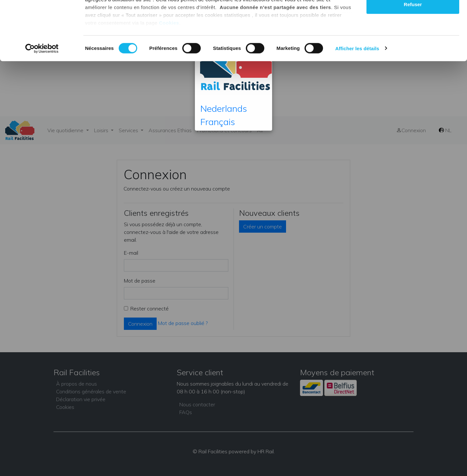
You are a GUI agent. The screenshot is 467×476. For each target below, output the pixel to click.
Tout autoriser (413, 17)
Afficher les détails (357, 104)
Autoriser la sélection (413, 38)
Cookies (169, 78)
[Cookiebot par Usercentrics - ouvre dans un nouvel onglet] (42, 104)
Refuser (413, 59)
